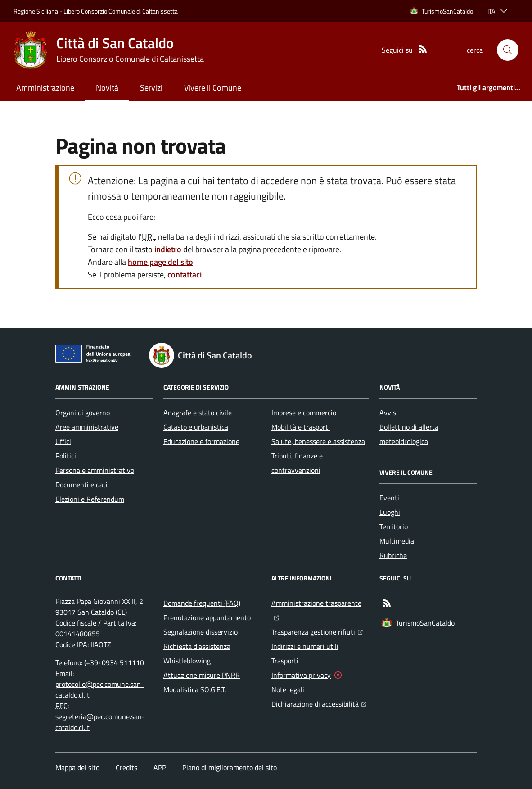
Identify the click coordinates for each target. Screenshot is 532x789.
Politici (66, 456)
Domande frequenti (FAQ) (202, 603)
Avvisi (389, 413)
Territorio (394, 526)
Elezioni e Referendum (90, 499)
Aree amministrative (87, 427)
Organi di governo (83, 413)
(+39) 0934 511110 (114, 662)
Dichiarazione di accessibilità (319, 703)
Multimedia (397, 541)
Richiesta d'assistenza (197, 646)
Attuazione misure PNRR (202, 675)
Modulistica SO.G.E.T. (195, 689)
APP (160, 767)
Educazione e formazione (201, 441)
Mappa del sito (77, 767)
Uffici (63, 441)
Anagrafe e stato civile (198, 413)
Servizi (151, 88)
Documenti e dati (81, 485)
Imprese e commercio (304, 413)
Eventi (389, 498)
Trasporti (285, 661)
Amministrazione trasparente (320, 602)
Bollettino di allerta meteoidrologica (409, 434)
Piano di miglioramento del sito (230, 767)
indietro (168, 249)
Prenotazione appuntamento (207, 617)
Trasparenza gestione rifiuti (317, 631)
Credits (126, 767)
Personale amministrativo (95, 470)
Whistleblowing (187, 661)
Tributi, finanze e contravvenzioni (297, 463)
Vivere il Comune (213, 88)
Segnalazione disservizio (201, 632)
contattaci (185, 274)
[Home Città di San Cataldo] (109, 50)
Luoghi (390, 512)
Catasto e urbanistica (196, 427)
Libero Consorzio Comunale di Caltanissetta (121, 11)
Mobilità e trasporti (301, 427)
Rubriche (393, 555)
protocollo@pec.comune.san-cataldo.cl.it (100, 689)
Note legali (288, 689)
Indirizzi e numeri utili (305, 646)
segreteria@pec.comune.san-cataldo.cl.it (100, 722)
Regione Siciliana (36, 11)
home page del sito (160, 262)
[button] (508, 50)
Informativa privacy (301, 675)
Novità (107, 88)
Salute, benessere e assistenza (318, 441)
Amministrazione (45, 88)
